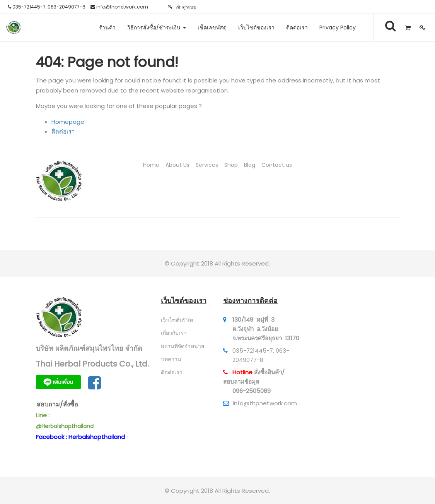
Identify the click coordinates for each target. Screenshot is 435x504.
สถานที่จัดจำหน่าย (183, 346)
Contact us (277, 165)
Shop (231, 165)
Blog (250, 165)
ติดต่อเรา (63, 131)
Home (151, 165)
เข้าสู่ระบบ (182, 7)
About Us (177, 165)
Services (207, 165)
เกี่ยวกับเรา (174, 333)
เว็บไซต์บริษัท (177, 320)
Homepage (68, 122)
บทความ (171, 359)
